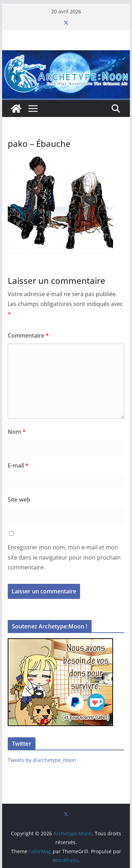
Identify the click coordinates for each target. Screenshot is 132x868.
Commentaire (28, 335)
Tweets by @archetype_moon (42, 760)
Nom (17, 432)
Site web (19, 500)
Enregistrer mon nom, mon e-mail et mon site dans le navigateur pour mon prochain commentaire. (64, 557)
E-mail (18, 465)
